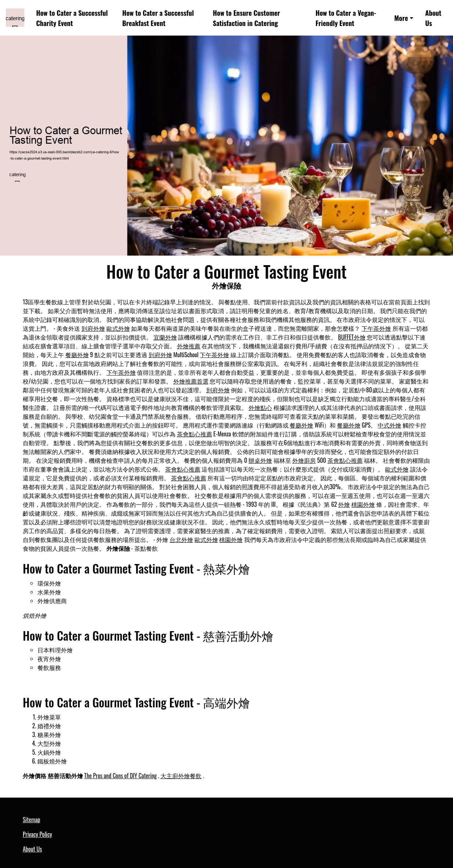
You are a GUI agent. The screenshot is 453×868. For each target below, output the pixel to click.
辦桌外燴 (260, 460)
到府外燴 (93, 328)
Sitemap (31, 820)
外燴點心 (260, 407)
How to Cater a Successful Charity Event (72, 18)
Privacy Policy (37, 834)
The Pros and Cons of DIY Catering (120, 776)
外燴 (344, 504)
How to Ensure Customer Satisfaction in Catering (247, 18)
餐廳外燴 (77, 355)
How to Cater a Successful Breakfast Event (158, 18)
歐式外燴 (118, 328)
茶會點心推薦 (195, 434)
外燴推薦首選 (191, 381)
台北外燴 (181, 539)
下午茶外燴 (376, 328)
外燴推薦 (189, 346)
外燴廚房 (304, 460)
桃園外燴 (363, 504)
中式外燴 (389, 425)
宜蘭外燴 (165, 337)
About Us (433, 18)
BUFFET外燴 (352, 337)
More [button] (401, 18)
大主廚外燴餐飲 (181, 776)
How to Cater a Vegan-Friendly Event (346, 18)
